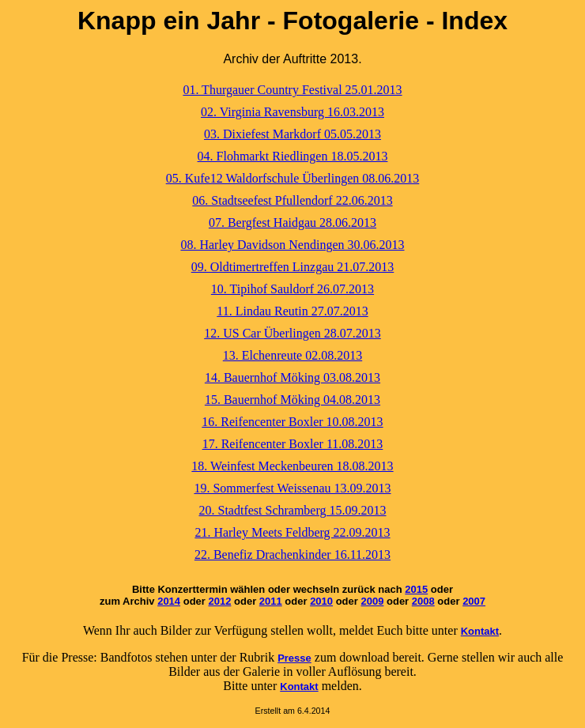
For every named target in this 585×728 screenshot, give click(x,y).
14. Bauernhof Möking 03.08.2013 (292, 377)
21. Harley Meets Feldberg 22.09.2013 (292, 532)
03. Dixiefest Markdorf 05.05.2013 (292, 134)
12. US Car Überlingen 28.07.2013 (292, 333)
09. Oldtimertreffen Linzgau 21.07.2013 (293, 267)
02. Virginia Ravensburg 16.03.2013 (292, 112)
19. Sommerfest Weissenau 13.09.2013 (292, 488)
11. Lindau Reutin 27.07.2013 (292, 311)
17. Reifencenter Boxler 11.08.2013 (293, 444)
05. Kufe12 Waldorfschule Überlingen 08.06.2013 (293, 178)
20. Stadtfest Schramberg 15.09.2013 (292, 510)
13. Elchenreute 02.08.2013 (292, 355)
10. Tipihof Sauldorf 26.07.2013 (292, 289)
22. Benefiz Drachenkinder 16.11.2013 (292, 554)
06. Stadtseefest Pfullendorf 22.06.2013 (292, 200)
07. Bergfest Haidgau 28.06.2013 (292, 223)
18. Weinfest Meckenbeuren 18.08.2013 (292, 466)
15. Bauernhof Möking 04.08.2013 (292, 400)
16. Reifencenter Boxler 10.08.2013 (292, 422)
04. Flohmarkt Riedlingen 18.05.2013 (293, 156)
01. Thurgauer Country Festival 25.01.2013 (292, 90)
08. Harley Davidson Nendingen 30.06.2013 (292, 245)
